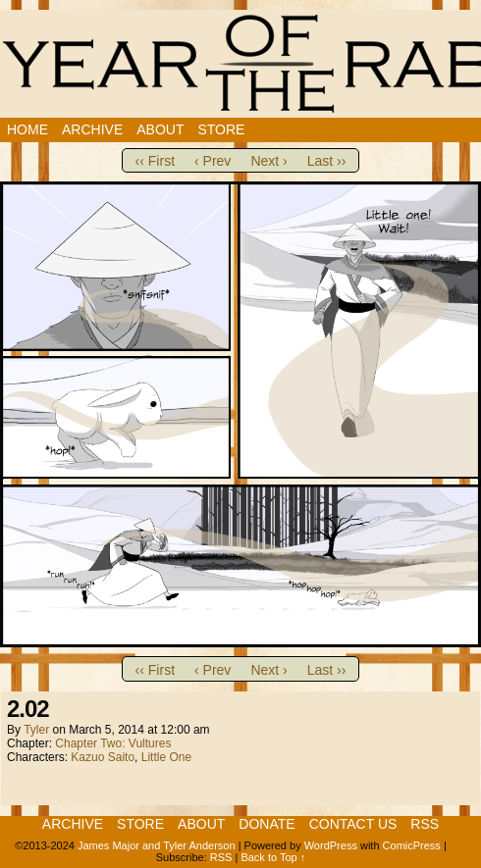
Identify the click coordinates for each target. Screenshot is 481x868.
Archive (92, 129)
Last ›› (327, 161)
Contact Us (353, 824)
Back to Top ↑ (273, 857)
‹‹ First (155, 161)
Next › (268, 161)
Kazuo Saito (103, 757)
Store (221, 129)
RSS (425, 824)
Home (27, 129)
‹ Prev (213, 161)
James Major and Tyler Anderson (157, 845)
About (160, 129)
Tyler (36, 730)
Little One (166, 757)
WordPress (331, 845)
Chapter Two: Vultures (113, 743)
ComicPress (412, 845)
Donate (267, 824)
